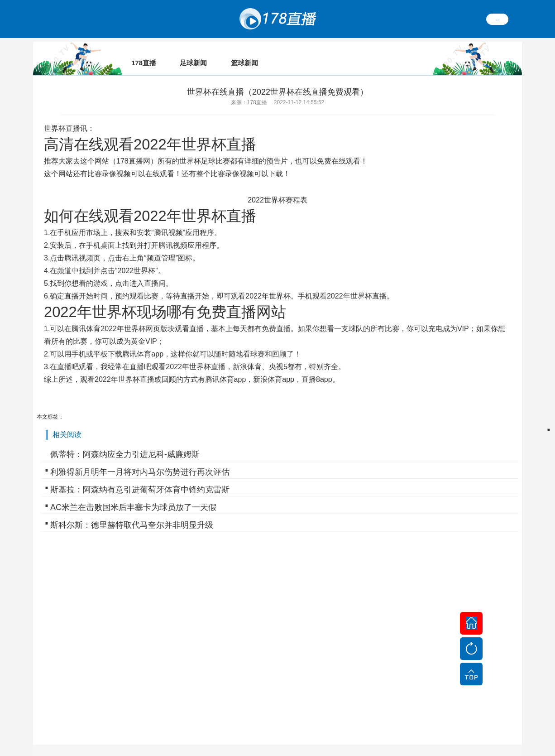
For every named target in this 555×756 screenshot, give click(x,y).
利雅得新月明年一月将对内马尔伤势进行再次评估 (140, 459)
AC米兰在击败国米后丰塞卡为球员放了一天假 (133, 495)
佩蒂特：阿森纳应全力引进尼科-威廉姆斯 (125, 442)
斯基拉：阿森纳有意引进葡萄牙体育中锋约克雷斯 (140, 477)
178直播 (130, 148)
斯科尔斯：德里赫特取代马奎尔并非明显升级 (132, 512)
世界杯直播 (62, 116)
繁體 (498, 19)
